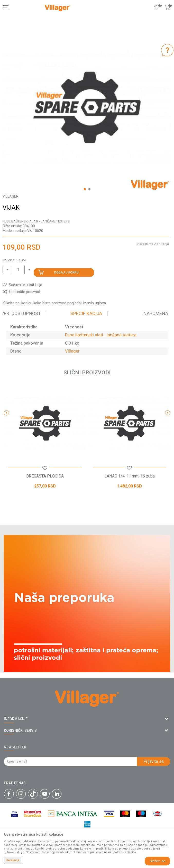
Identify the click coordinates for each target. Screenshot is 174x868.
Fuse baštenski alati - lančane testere (36, 221)
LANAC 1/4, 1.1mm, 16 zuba (130, 476)
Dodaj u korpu (66, 272)
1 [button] (85, 189)
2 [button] (89, 189)
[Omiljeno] (157, 7)
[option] (87, 108)
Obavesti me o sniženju (152, 244)
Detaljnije (13, 860)
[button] (22, 285)
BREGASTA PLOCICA (45, 476)
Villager (72, 351)
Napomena (156, 313)
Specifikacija (86, 313)
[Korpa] (167, 13)
